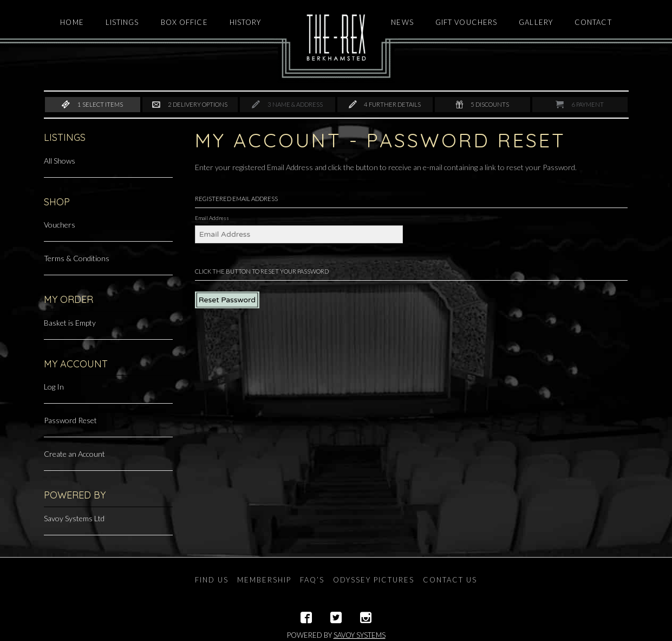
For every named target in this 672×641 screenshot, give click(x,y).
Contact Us (450, 580)
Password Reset (70, 420)
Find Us (212, 580)
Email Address (212, 218)
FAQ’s (312, 580)
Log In (54, 387)
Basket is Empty (70, 323)
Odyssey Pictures (374, 580)
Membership (264, 580)
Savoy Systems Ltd (74, 518)
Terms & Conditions (77, 258)
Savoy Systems (360, 635)
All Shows (60, 161)
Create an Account (74, 454)
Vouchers (60, 225)
